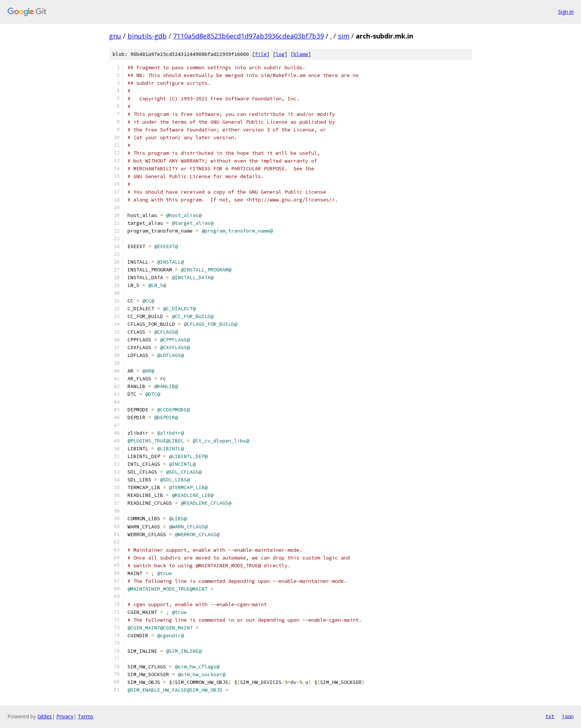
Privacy (65, 716)
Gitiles (45, 716)
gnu (115, 36)
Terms (86, 716)
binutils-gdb (147, 36)
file (261, 54)
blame (301, 54)
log (280, 54)
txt (550, 716)
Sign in (566, 12)
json (568, 716)
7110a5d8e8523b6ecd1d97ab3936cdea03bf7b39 (248, 36)
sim (344, 36)
